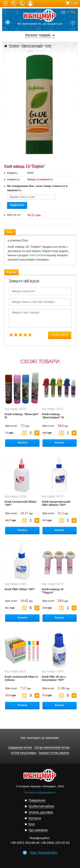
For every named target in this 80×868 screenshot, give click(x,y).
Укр (73, 12)
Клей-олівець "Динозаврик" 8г (53, 416)
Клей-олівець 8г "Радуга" (53, 591)
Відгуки (11, 272)
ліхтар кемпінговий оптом (52, 747)
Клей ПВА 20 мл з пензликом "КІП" (54, 678)
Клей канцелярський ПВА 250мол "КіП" (56, 503)
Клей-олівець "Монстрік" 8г (22, 416)
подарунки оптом (20, 747)
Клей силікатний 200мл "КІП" (21, 503)
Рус (63, 12)
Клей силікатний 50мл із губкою (21, 678)
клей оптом (36, 255)
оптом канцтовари (23, 753)
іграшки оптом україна (54, 753)
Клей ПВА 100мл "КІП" (20, 589)
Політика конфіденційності (40, 793)
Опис (10, 232)
